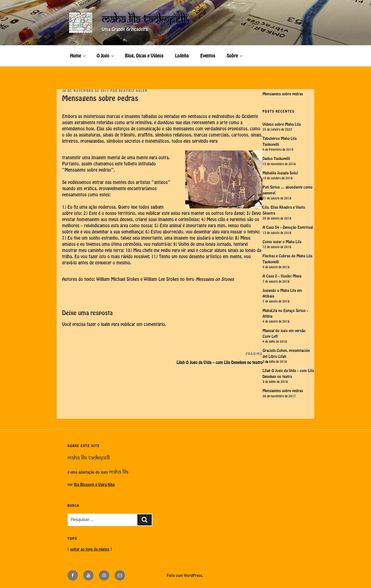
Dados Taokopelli (276, 159)
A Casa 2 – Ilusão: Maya (282, 276)
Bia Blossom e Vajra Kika (94, 485)
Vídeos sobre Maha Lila (282, 124)
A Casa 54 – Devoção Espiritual (288, 228)
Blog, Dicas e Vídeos (144, 56)
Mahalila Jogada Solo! (280, 173)
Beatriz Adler (133, 91)
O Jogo (106, 56)
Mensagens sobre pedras (283, 94)
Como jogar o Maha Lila (282, 242)
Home (78, 56)
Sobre (235, 56)
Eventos (208, 56)
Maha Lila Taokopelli (145, 19)
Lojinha (182, 56)
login (106, 324)
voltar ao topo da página (90, 549)
